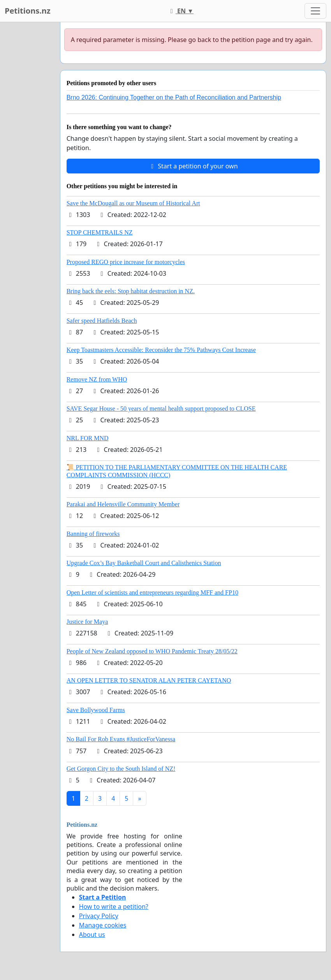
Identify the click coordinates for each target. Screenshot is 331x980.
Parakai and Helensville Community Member (123, 504)
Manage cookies (103, 925)
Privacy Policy (99, 916)
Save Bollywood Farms (96, 710)
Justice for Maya (87, 622)
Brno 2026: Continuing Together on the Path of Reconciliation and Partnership (174, 97)
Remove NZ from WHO (97, 379)
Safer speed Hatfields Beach (102, 321)
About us (92, 934)
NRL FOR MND (88, 438)
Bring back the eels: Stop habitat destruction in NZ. (131, 291)
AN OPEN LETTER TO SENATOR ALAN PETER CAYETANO (149, 680)
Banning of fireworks (93, 534)
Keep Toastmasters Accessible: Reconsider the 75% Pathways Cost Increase (161, 350)
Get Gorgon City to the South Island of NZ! (121, 769)
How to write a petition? (114, 906)
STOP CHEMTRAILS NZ (100, 232)
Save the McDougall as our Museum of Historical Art (133, 203)
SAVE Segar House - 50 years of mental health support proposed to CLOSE (161, 409)
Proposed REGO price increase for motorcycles (126, 262)
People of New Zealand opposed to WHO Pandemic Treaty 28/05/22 (152, 651)
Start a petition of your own (193, 166)
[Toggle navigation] (315, 11)
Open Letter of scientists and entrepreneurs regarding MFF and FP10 (152, 592)
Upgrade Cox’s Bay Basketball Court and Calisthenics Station (144, 563)
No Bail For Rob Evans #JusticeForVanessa (121, 739)
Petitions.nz (28, 11)
